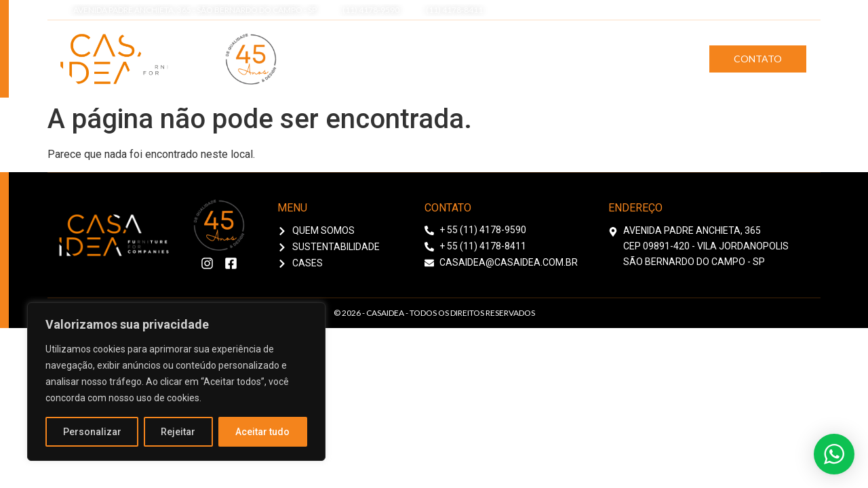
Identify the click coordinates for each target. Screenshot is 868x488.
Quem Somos (466, 59)
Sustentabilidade (572, 59)
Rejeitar (179, 432)
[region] (176, 382)
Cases (660, 59)
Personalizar (92, 432)
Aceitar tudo (263, 432)
